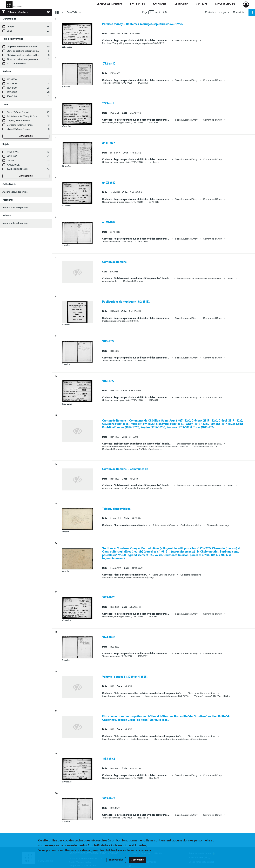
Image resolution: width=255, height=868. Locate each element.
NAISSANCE (13, 165)
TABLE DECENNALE (17, 169)
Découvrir (160, 5)
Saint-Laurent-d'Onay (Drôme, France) (26, 117)
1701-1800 (12, 84)
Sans (9, 31)
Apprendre (181, 5)
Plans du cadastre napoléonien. (23, 59)
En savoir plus (116, 860)
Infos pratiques (225, 5)
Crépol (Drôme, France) (19, 121)
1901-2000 (12, 92)
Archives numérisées (109, 5)
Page (145, 12)
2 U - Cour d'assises (16, 64)
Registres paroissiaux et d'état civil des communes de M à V (37, 47)
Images (11, 27)
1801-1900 (12, 88)
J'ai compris (138, 860)
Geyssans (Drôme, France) (20, 125)
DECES (10, 161)
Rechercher (138, 5)
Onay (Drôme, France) (18, 112)
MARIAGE (12, 156)
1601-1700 (12, 80)
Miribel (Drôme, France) (19, 129)
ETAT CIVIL (13, 152)
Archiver (201, 5)
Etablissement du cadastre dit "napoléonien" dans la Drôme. (37, 55)
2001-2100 (12, 96)
